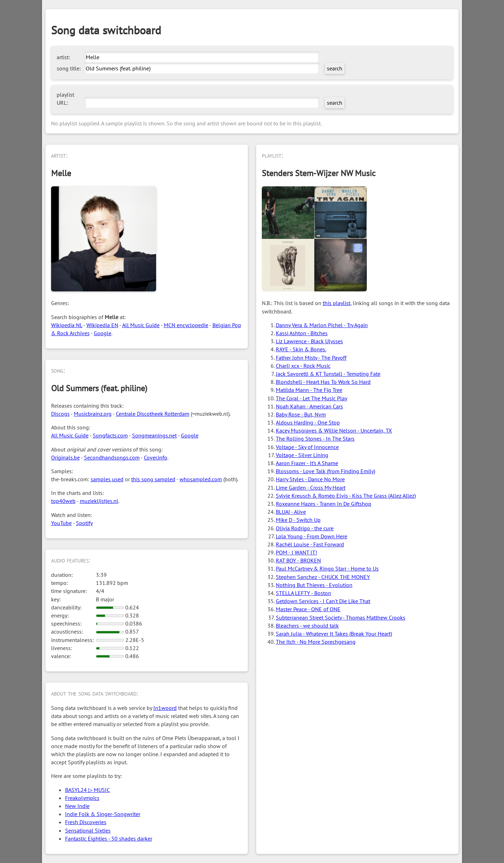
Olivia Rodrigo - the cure (305, 528)
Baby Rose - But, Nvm (301, 414)
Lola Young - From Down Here (311, 536)
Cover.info (156, 457)
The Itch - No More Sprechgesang (316, 642)
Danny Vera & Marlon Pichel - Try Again (322, 325)
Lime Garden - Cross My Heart (311, 488)
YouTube (61, 523)
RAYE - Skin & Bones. (301, 349)
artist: (63, 57)
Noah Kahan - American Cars (309, 406)
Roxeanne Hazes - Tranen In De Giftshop (324, 504)
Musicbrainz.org (93, 414)
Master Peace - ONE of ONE (308, 609)
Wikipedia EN (102, 325)
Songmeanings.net (154, 435)
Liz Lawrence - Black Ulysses (309, 341)
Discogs (60, 414)
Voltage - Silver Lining (302, 455)
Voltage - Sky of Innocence (307, 447)
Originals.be (65, 457)
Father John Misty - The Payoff (311, 358)
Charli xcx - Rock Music (303, 366)
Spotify (84, 523)
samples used (107, 479)
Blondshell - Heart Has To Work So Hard (323, 382)
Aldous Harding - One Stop (308, 422)
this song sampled (153, 479)
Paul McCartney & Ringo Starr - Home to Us (327, 568)
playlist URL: (65, 99)
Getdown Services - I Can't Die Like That (323, 601)
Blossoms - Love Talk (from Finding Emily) (325, 471)
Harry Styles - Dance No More (310, 479)
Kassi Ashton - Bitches (302, 333)
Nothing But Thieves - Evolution (314, 585)
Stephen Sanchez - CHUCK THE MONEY (323, 577)
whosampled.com (201, 479)
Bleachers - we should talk (307, 626)
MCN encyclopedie (186, 325)
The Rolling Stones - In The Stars (315, 439)
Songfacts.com (110, 435)
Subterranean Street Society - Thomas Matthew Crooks (341, 617)
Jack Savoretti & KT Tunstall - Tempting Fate (328, 374)
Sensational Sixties (88, 830)
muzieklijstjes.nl (99, 501)
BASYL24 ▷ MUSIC (87, 790)
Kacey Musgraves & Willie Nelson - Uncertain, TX (334, 430)
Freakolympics (82, 798)
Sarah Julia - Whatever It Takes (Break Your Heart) (334, 634)
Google (103, 333)
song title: (69, 68)
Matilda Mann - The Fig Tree (309, 390)
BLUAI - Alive (291, 512)
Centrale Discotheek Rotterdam (153, 414)
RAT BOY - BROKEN (298, 560)
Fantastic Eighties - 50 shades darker (109, 838)
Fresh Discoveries (86, 822)
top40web (63, 501)
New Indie (77, 806)
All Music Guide (141, 325)
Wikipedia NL (67, 325)
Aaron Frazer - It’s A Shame (307, 463)
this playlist (337, 303)
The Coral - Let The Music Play (311, 398)
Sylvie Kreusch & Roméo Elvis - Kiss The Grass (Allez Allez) (346, 496)
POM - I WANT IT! (296, 552)
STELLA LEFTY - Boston (303, 593)
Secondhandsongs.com (112, 457)
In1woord (165, 708)
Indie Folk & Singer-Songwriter (103, 814)
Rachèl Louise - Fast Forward (310, 544)
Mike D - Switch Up (298, 520)
